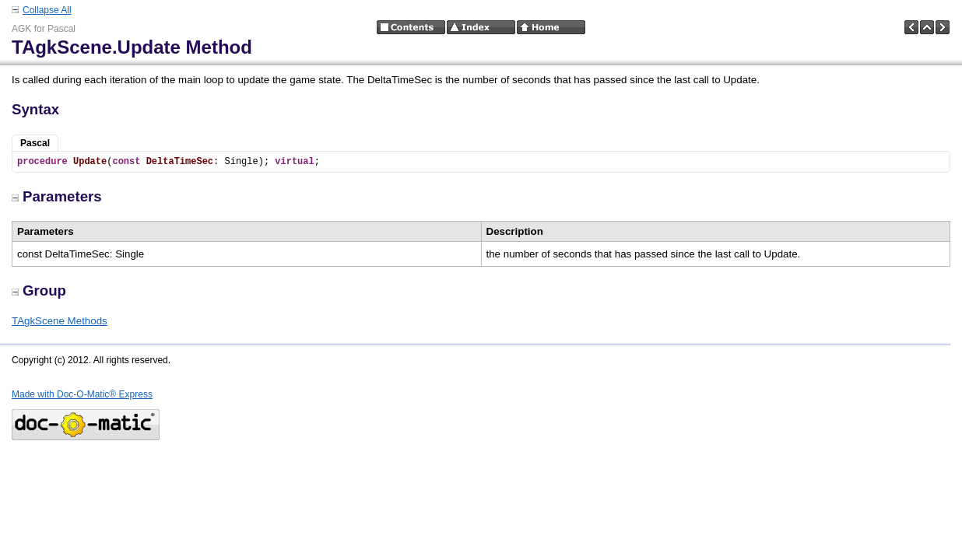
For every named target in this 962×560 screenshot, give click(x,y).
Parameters (57, 196)
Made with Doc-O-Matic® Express (82, 394)
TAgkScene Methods (60, 321)
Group (39, 290)
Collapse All (47, 10)
